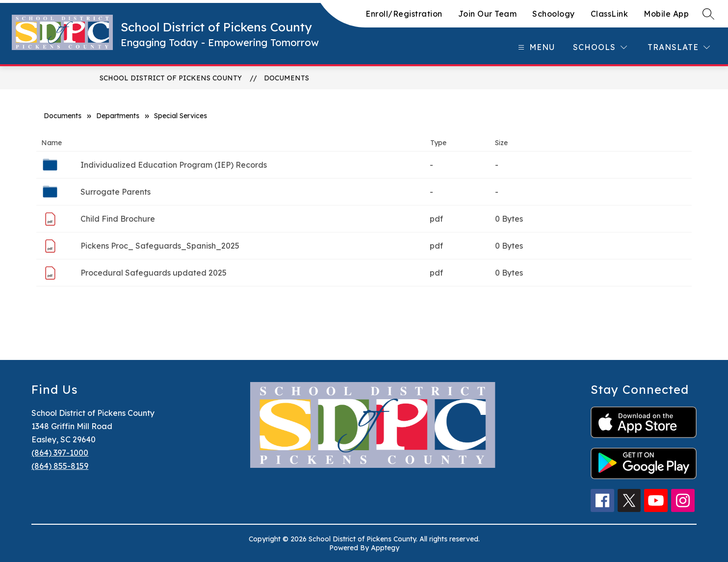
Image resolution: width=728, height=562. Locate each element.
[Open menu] (535, 47)
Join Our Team (488, 14)
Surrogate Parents (116, 192)
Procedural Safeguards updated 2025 (154, 273)
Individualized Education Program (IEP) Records (174, 165)
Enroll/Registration (404, 14)
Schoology (554, 14)
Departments (118, 116)
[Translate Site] (679, 47)
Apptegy (385, 548)
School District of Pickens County (171, 78)
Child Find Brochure (118, 219)
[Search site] (708, 14)
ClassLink (610, 14)
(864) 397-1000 (60, 453)
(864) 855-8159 (60, 466)
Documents (286, 78)
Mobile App (666, 14)
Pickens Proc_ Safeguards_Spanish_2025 (160, 246)
